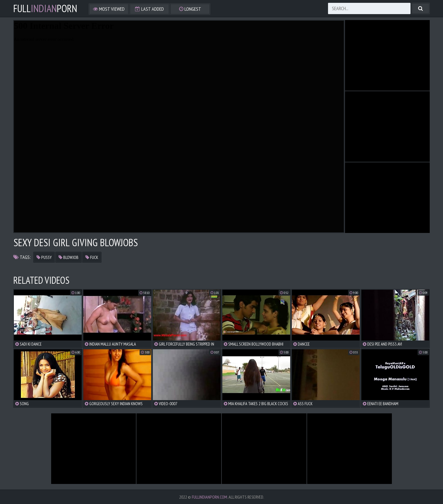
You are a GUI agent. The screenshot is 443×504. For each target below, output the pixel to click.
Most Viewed (109, 9)
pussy (44, 257)
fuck (92, 257)
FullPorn (45, 8)
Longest (190, 9)
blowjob (69, 257)
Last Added (149, 9)
